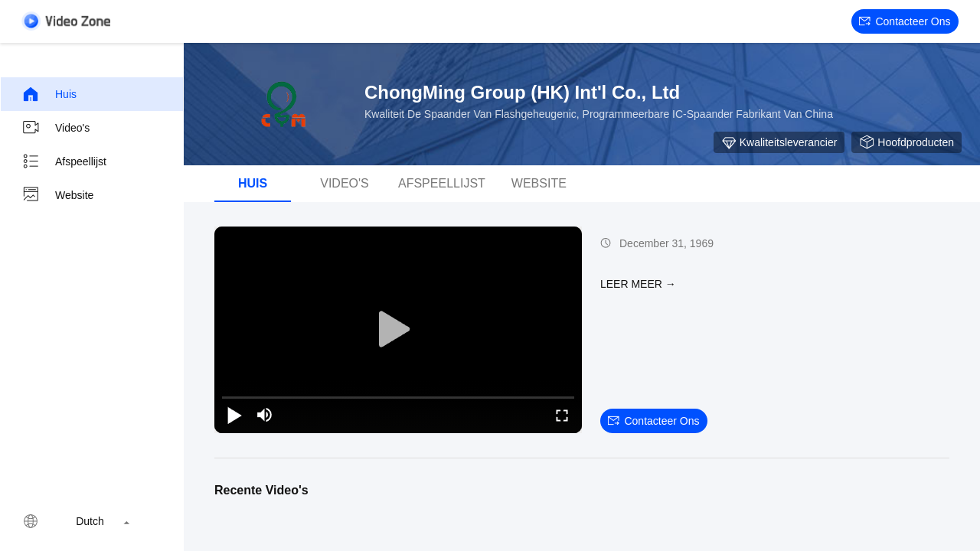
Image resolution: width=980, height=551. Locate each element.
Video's (56, 128)
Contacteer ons (905, 21)
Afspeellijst (64, 161)
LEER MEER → (638, 284)
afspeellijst (442, 183)
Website (57, 195)
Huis (49, 94)
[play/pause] (234, 415)
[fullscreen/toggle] (562, 415)
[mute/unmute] (265, 415)
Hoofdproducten (906, 142)
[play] (398, 330)
